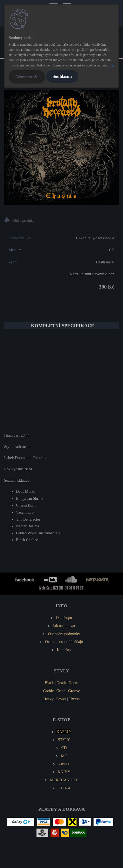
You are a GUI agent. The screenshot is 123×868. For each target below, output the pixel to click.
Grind (61, 691)
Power (61, 699)
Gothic (48, 691)
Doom (74, 683)
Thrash (74, 699)
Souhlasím (62, 76)
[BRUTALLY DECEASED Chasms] (61, 148)
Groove (74, 691)
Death (61, 683)
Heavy (48, 699)
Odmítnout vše (27, 77)
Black (49, 683)
